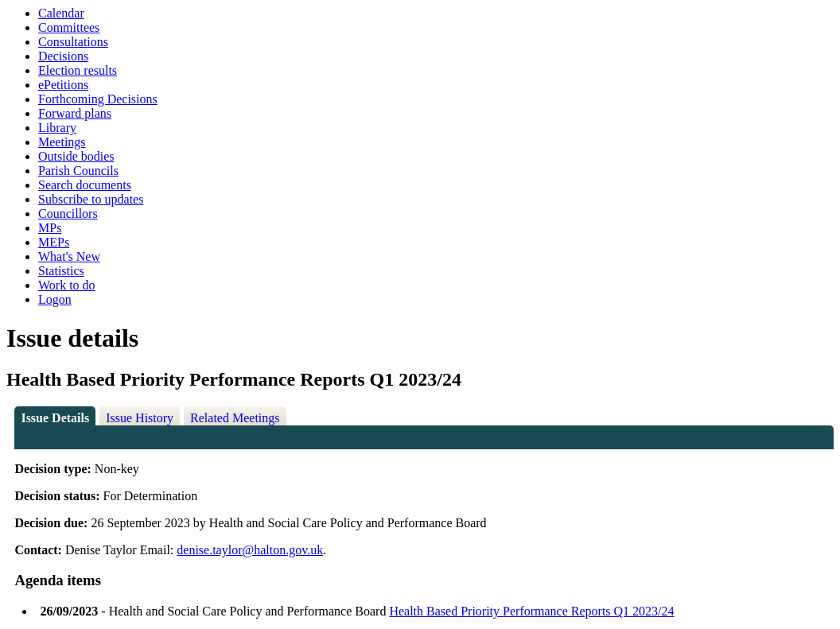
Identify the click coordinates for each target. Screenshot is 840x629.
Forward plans (75, 113)
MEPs (54, 242)
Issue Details (55, 418)
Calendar (61, 13)
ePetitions (63, 85)
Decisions (63, 56)
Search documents (85, 185)
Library (57, 128)
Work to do (67, 285)
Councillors (68, 214)
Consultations (73, 42)
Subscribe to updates (91, 199)
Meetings (62, 142)
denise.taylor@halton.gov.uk (250, 550)
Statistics (61, 271)
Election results (78, 70)
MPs (50, 228)
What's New (69, 256)
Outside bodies (76, 156)
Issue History (140, 418)
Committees (69, 27)
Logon (55, 299)
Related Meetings (235, 418)
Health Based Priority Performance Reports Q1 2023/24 (531, 611)
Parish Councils (78, 171)
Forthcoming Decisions (98, 99)
